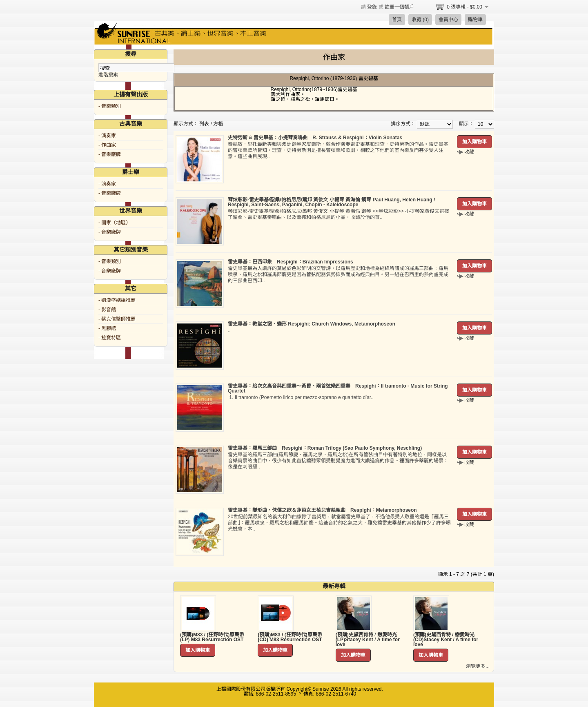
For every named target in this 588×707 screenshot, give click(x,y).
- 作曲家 (107, 145)
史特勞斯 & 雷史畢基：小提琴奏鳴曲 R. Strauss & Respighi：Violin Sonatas (315, 138)
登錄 (372, 7)
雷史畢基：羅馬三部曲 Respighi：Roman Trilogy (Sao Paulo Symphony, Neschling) (325, 448)
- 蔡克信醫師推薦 (117, 319)
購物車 (475, 20)
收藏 (469, 152)
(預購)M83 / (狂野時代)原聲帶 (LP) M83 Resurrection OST (212, 637)
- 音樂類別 (110, 106)
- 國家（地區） (115, 223)
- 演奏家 (107, 136)
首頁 (397, 20)
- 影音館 (107, 310)
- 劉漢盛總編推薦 (117, 300)
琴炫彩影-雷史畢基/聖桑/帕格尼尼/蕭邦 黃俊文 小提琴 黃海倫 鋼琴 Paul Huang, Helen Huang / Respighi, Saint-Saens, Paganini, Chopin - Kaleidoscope (331, 202)
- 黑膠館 (107, 328)
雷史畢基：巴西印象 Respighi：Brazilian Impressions (291, 262)
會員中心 (448, 20)
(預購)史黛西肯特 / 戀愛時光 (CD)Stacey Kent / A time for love (446, 640)
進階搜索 (108, 75)
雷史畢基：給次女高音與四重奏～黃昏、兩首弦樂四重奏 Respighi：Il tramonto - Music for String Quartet (338, 388)
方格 (218, 124)
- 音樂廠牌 (110, 154)
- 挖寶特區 (110, 338)
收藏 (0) (420, 20)
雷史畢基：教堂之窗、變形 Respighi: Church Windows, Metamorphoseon (312, 324)
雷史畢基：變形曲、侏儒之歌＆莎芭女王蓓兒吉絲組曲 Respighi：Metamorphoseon (322, 510)
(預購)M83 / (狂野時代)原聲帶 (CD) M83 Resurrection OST (290, 637)
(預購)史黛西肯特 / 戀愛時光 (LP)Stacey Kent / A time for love (368, 640)
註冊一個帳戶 (399, 7)
